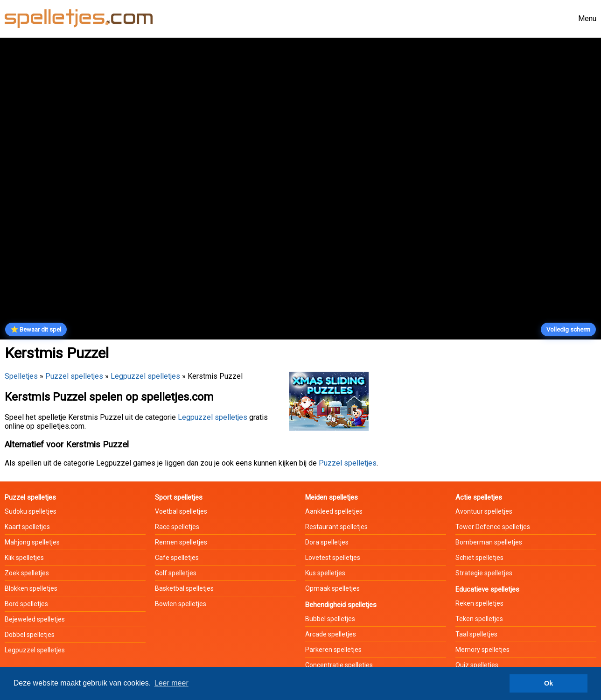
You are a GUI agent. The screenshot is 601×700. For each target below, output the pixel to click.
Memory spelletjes (482, 650)
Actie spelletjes (479, 497)
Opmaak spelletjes (332, 588)
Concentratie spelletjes (339, 665)
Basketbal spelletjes (184, 588)
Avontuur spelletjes (484, 511)
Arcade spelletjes (331, 634)
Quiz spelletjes (477, 665)
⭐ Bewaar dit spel (36, 329)
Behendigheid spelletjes (341, 605)
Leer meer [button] (171, 683)
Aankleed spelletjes (334, 511)
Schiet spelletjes (479, 558)
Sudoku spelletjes (31, 511)
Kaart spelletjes (27, 527)
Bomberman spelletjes (489, 542)
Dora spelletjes (327, 542)
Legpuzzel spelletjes (145, 376)
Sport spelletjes (179, 497)
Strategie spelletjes (484, 573)
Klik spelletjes (24, 558)
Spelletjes (21, 376)
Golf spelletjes (176, 573)
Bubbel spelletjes (330, 619)
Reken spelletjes (479, 603)
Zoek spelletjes (27, 573)
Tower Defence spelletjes (493, 527)
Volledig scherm (568, 329)
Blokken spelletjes (31, 588)
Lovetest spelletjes (333, 558)
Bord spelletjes (26, 604)
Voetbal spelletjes (181, 511)
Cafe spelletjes (177, 558)
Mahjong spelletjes (32, 542)
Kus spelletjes (325, 573)
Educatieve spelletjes (487, 589)
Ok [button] (549, 683)
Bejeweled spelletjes (35, 619)
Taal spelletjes (476, 634)
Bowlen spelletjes (181, 604)
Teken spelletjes (479, 619)
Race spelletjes (177, 527)
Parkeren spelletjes (333, 650)
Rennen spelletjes (181, 542)
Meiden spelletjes (332, 497)
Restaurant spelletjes (336, 527)
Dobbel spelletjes (30, 635)
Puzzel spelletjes (74, 376)
